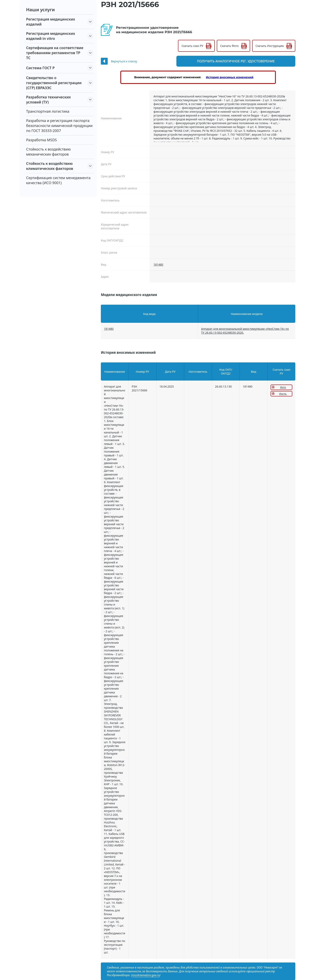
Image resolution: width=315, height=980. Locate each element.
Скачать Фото (229, 46)
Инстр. (283, 394)
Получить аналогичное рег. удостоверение (246, 61)
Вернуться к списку (124, 61)
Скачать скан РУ (192, 46)
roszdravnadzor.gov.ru (146, 975)
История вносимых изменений (230, 77)
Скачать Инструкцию (270, 46)
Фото (283, 387)
